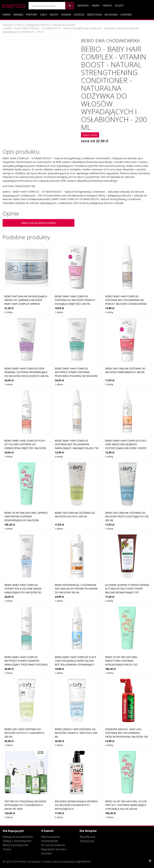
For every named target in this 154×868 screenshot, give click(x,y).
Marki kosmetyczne (15, 845)
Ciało (44, 15)
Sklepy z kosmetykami (17, 841)
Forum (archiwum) (53, 845)
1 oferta (59, 312)
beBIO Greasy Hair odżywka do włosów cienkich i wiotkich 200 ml (76, 733)
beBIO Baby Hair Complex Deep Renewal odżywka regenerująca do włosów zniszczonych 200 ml (27, 372)
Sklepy (119, 5)
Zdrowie (126, 15)
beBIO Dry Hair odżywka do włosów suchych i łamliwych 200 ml (24, 733)
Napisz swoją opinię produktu (39, 223)
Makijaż (18, 15)
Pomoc (7, 849)
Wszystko (8, 25)
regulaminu (83, 861)
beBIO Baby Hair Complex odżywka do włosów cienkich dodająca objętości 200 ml (75, 300)
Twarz (6, 15)
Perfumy (32, 15)
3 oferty (109, 384)
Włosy (54, 15)
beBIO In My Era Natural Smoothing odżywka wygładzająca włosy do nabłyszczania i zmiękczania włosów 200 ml (124, 665)
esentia (13, 5)
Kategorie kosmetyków (18, 837)
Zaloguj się (87, 841)
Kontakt (46, 853)
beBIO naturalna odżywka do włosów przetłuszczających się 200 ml (127, 516)
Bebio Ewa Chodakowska (110, 41)
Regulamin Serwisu (54, 849)
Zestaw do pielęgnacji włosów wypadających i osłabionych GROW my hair (25, 805)
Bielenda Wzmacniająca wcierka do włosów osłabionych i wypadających (76, 805)
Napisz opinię (90, 135)
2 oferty (8, 312)
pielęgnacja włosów (38, 25)
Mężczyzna (94, 15)
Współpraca (87, 837)
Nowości (83, 5)
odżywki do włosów (64, 25)
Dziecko (79, 15)
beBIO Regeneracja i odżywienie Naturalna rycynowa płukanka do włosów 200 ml (76, 589)
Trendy (107, 5)
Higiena (66, 15)
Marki (96, 5)
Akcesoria (111, 15)
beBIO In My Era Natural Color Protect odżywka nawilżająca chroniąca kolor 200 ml (126, 805)
